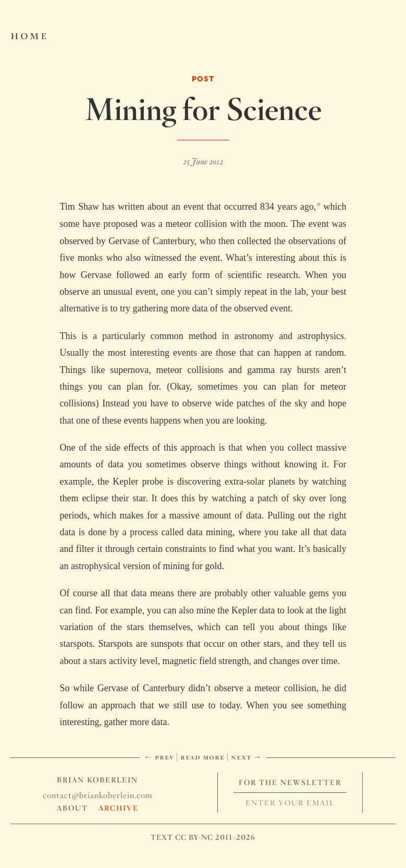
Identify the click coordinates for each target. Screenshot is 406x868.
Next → (247, 757)
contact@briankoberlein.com (97, 795)
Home (29, 34)
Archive (119, 808)
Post (203, 79)
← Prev (159, 757)
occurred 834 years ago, (270, 207)
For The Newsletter (290, 782)
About (72, 808)
